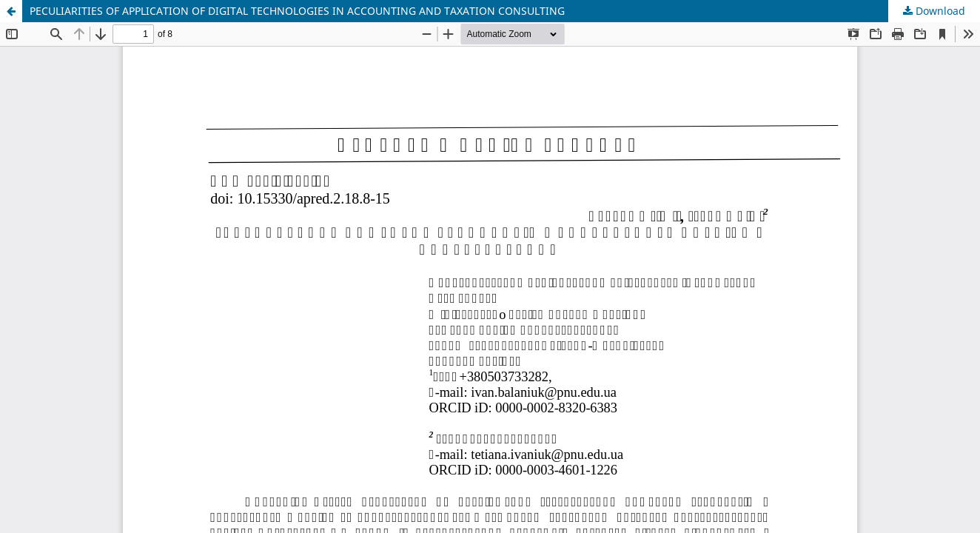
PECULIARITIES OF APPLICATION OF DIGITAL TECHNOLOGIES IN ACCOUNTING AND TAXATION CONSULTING (297, 11)
